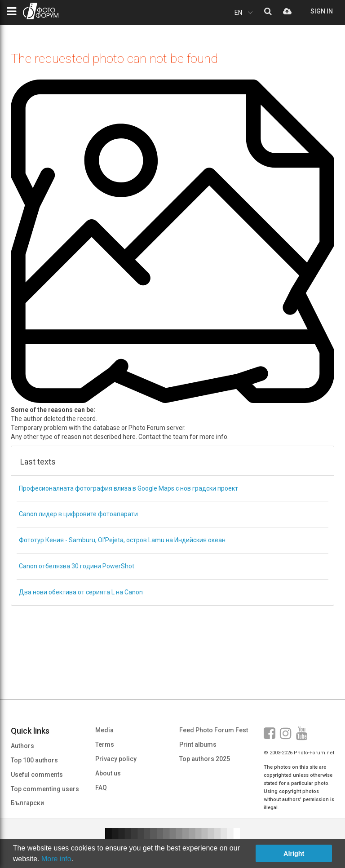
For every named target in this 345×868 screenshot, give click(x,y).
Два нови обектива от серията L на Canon (81, 592)
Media (104, 730)
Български (27, 803)
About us (108, 773)
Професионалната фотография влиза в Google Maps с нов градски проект (128, 488)
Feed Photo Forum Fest (214, 730)
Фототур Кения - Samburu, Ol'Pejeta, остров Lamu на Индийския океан (122, 540)
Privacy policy (116, 759)
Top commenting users (45, 789)
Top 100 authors (34, 760)
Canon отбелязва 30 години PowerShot (77, 566)
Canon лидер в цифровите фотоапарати (78, 514)
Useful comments (37, 775)
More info (56, 859)
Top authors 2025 (205, 759)
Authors (22, 746)
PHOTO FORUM (41, 11)
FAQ (101, 788)
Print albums (198, 744)
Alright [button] (294, 854)
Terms (105, 744)
